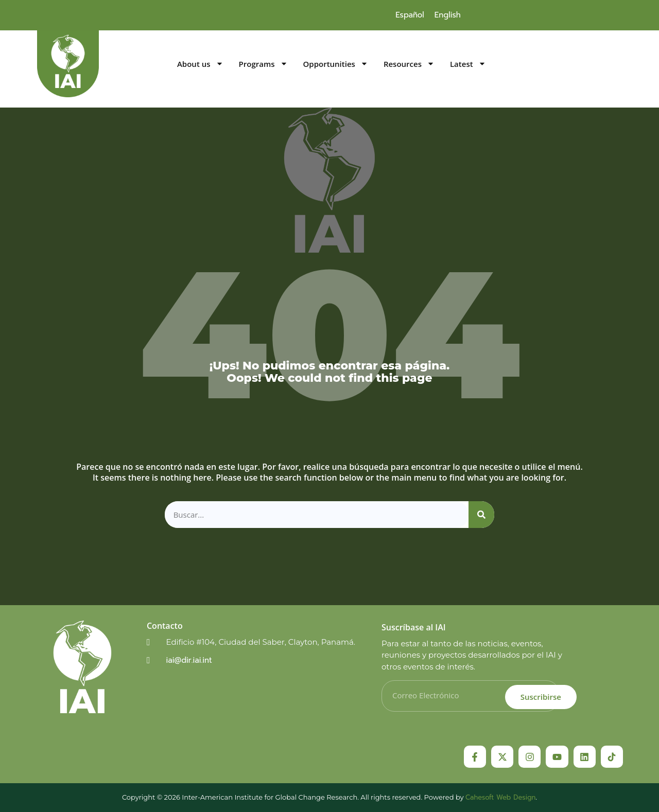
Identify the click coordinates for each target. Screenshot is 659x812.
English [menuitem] (448, 15)
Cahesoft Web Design (500, 797)
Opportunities (336, 64)
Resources (409, 64)
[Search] (481, 515)
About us (200, 64)
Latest (468, 64)
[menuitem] (410, 15)
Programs (263, 64)
